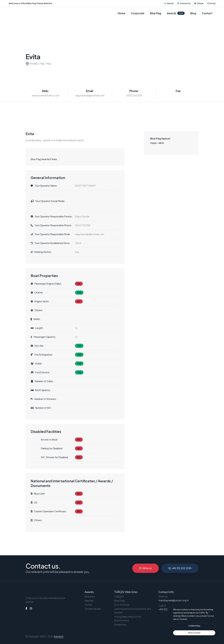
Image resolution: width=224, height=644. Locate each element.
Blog (193, 13)
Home (121, 13)
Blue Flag (156, 13)
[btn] (194, 626)
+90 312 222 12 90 (180, 568)
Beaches (90, 596)
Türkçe (199, 3)
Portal (211, 3)
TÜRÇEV (119, 596)
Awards (176, 13)
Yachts (88, 605)
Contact (207, 13)
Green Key (120, 624)
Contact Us (184, 3)
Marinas (89, 601)
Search (169, 3)
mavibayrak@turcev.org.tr (174, 600)
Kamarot (59, 636)
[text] (194, 633)
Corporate (138, 13)
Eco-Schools (122, 605)
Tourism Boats (93, 609)
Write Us (146, 568)
